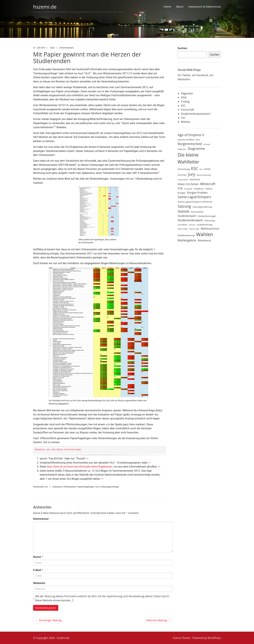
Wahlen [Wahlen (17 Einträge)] (205, 234)
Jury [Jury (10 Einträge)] (191, 174)
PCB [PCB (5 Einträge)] (180, 189)
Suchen (183, 48)
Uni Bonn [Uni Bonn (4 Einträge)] (183, 225)
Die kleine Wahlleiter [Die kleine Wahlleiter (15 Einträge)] (189, 158)
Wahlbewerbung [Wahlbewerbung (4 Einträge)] (186, 235)
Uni (46, 487)
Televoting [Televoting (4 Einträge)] (210, 220)
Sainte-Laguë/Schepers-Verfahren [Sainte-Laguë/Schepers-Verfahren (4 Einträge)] (195, 202)
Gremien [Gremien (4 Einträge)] (182, 175)
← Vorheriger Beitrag (49, 620)
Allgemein (187, 93)
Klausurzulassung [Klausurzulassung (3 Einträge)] (204, 175)
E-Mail (38, 570)
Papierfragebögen (86, 487)
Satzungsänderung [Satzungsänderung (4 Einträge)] (202, 207)
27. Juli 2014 (39, 48)
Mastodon (184, 79)
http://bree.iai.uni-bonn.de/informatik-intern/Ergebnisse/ (80, 467)
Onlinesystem (70, 487)
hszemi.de (45, 7)
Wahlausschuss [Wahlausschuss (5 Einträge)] (210, 229)
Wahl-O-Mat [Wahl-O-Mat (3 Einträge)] (194, 229)
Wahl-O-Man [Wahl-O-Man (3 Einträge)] (183, 229)
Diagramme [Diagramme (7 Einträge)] (196, 149)
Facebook (202, 75)
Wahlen (186, 122)
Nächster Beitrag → (158, 620)
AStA (184, 97)
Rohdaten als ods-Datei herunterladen (58, 450)
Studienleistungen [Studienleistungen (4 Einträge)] (207, 216)
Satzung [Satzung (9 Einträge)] (184, 206)
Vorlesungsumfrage (109, 487)
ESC (183, 106)
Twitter (186, 75)
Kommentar (41, 519)
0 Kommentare (66, 48)
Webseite (39, 583)
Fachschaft (38, 487)
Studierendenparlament (196, 114)
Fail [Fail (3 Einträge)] (201, 169)
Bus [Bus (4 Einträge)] (198, 140)
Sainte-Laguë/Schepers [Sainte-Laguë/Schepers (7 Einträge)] (195, 197)
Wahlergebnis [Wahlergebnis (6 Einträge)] (187, 240)
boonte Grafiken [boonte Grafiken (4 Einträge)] (186, 140)
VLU (97, 487)
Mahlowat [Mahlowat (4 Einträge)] (195, 179)
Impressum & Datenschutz (205, 7)
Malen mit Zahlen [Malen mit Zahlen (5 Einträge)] (188, 184)
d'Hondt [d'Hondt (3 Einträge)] (207, 144)
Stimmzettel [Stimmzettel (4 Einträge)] (197, 212)
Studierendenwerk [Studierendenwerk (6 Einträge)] (190, 220)
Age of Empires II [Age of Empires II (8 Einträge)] (191, 135)
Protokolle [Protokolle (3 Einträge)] (188, 189)
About (180, 7)
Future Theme (182, 638)
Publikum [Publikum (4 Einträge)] (199, 189)
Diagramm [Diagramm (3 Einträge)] (182, 149)
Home (167, 7)
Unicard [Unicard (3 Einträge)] (192, 225)
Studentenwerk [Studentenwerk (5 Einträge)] (187, 216)
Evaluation (57, 487)
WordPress (214, 638)
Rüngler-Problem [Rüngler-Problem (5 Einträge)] (197, 193)
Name (38, 557)
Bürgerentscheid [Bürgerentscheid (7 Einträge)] (190, 144)
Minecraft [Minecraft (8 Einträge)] (208, 184)
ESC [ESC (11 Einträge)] (195, 168)
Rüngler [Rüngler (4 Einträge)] (182, 193)
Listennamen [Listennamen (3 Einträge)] (183, 180)
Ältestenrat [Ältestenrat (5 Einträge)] (205, 240)
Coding (185, 102)
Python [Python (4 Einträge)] (209, 189)
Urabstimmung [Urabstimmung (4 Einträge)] (205, 225)
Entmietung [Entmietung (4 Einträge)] (184, 169)
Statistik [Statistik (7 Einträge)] (183, 211)
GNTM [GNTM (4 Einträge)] (207, 169)
